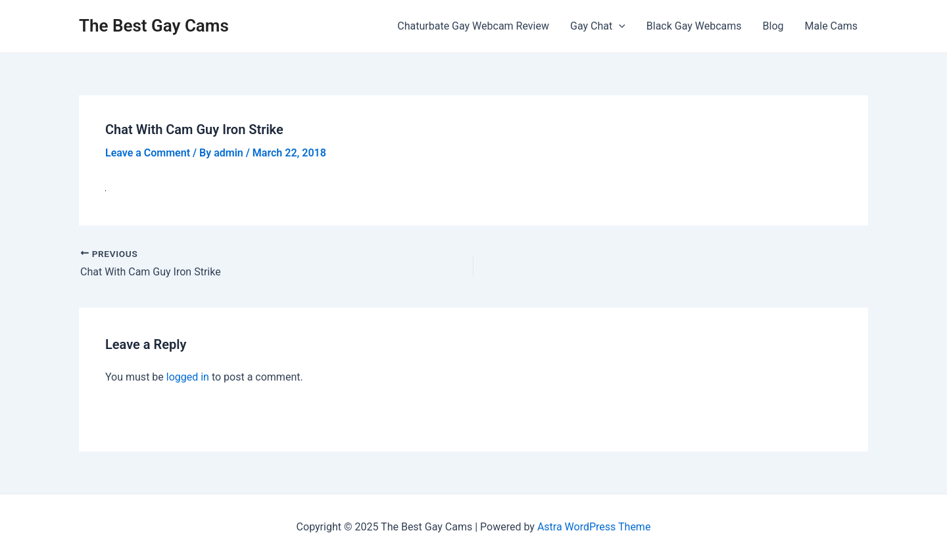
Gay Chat (598, 26)
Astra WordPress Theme (594, 527)
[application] (619, 26)
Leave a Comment (148, 153)
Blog (773, 26)
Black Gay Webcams (694, 26)
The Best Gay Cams (154, 26)
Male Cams (831, 26)
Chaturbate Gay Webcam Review (473, 26)
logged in (188, 377)
